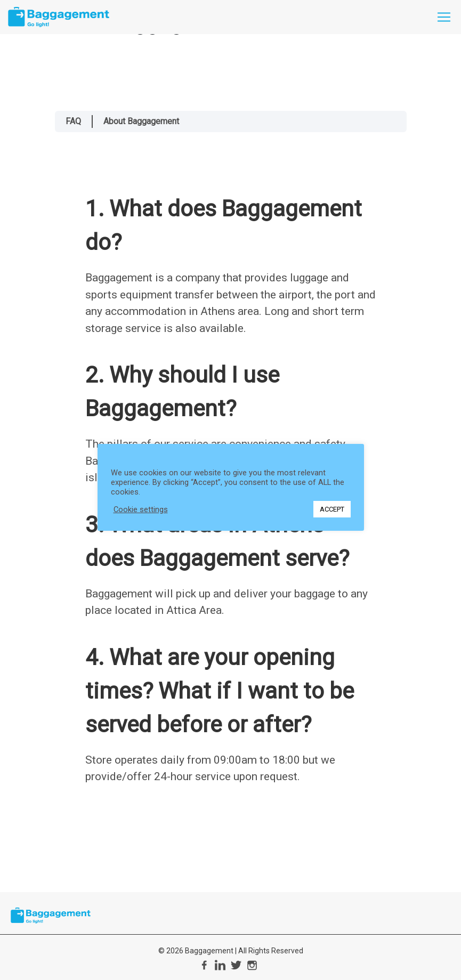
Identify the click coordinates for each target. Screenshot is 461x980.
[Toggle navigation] (444, 17)
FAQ (73, 121)
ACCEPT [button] (332, 509)
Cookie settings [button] (141, 509)
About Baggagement (141, 121)
